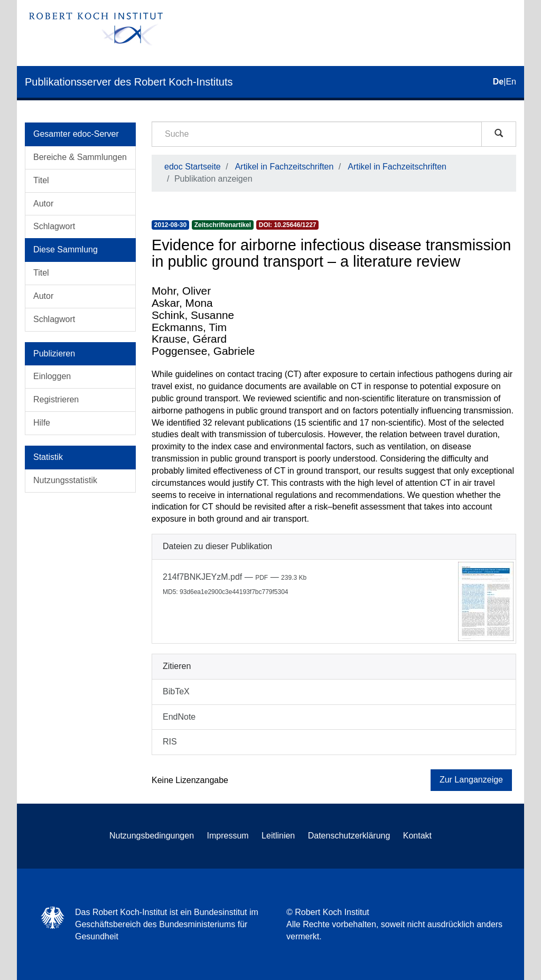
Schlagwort (54, 226)
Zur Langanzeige (471, 780)
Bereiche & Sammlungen (80, 157)
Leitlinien (278, 836)
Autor (43, 204)
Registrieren (56, 399)
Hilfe (42, 423)
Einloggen (52, 376)
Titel (41, 180)
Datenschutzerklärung (349, 836)
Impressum (228, 836)
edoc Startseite (193, 167)
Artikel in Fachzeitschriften (285, 167)
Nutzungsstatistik (65, 480)
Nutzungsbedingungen (152, 836)
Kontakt (417, 836)
